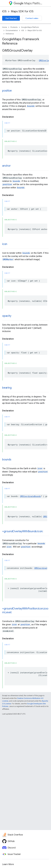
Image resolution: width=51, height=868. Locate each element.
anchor (6, 166)
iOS (4, 11)
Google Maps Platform (30, 27)
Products (14, 27)
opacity (7, 316)
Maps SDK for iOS (22, 11)
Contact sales (32, 18)
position (7, 91)
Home (5, 27)
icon (5, 244)
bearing (7, 388)
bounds (31, 106)
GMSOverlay (44, 60)
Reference (10, 34)
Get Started (11, 18)
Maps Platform (28, 3)
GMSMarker (8, 259)
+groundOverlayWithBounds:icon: (23, 531)
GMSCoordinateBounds (30, 496)
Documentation (12, 30)
